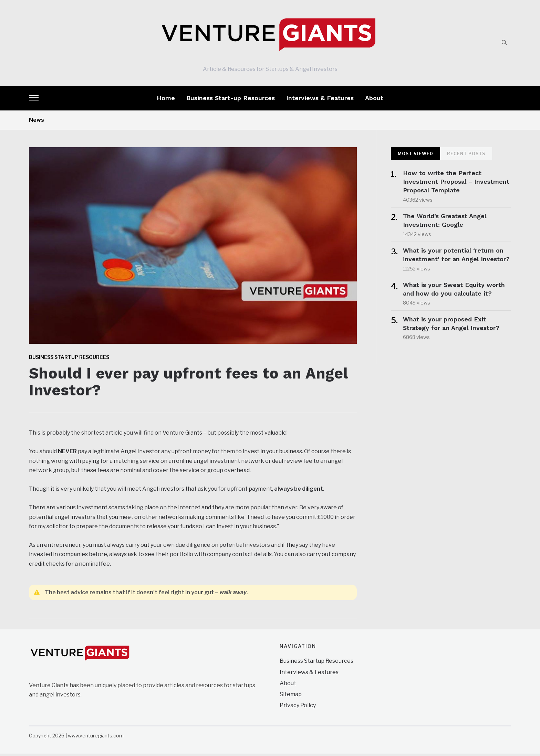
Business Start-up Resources (231, 100)
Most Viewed (416, 156)
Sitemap (291, 697)
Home (166, 100)
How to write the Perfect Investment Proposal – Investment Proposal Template (456, 184)
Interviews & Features (320, 100)
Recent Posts (466, 156)
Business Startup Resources (69, 359)
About (374, 100)
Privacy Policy (298, 708)
